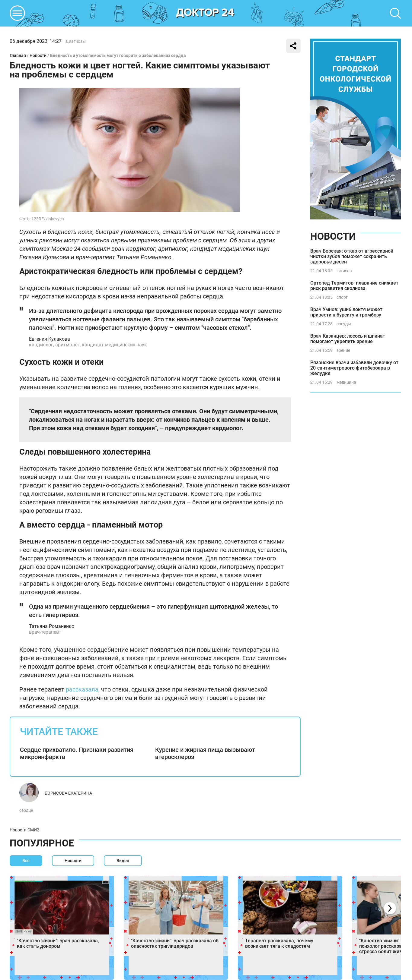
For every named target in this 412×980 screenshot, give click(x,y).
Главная (18, 55)
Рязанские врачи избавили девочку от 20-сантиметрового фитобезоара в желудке (354, 368)
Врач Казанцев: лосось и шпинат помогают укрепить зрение (348, 339)
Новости (38, 55)
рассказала (82, 689)
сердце (26, 810)
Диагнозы (76, 41)
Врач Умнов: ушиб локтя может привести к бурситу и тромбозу (346, 312)
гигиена (344, 271)
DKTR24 (205, 13)
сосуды (344, 324)
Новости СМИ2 (24, 830)
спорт (342, 297)
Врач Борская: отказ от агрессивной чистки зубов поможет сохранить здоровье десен (352, 256)
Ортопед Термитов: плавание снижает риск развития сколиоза (354, 286)
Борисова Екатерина (68, 793)
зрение (343, 350)
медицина (346, 382)
